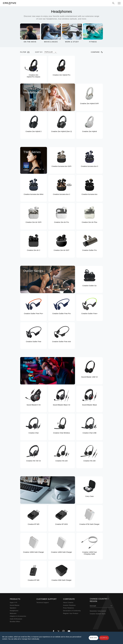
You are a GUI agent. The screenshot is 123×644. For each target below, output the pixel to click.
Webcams (13, 613)
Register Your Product (71, 613)
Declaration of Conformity (72, 611)
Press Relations (69, 608)
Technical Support (43, 603)
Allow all (104, 638)
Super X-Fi (14, 603)
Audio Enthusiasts (16, 619)
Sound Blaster (15, 605)
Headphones (14, 611)
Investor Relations (69, 605)
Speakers (13, 608)
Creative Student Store (98, 614)
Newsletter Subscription (98, 611)
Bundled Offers (15, 622)
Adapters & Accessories (18, 616)
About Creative (68, 603)
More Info (93, 638)
